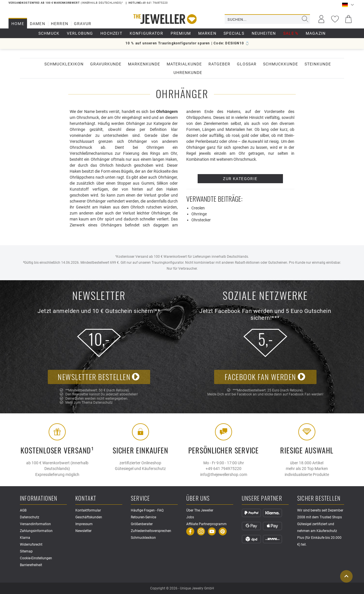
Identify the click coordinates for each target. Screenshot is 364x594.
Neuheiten (264, 33)
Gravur (83, 24)
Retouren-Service (143, 517)
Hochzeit (111, 33)
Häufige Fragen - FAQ (147, 510)
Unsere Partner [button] (262, 499)
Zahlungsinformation (36, 531)
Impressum (84, 524)
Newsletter (83, 531)
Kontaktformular (88, 510)
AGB (23, 510)
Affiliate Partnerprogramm (206, 524)
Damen (38, 24)
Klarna (25, 538)
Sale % (291, 33)
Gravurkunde (106, 64)
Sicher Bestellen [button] (319, 499)
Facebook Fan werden (265, 377)
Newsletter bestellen (99, 377)
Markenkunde (144, 64)
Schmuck (49, 33)
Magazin (316, 33)
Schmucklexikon (64, 64)
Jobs (190, 517)
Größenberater (142, 524)
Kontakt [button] (86, 499)
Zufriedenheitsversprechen (151, 531)
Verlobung (80, 33)
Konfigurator (146, 33)
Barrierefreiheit (31, 565)
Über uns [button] (198, 499)
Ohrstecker (201, 220)
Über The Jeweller (200, 510)
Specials (234, 33)
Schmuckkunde (281, 64)
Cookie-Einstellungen (36, 558)
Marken (207, 33)
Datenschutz (103, 403)
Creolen (198, 208)
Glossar (247, 64)
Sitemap (26, 551)
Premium (181, 33)
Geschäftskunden (89, 517)
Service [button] (140, 499)
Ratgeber (219, 64)
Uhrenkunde (188, 73)
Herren (60, 24)
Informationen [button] (39, 499)
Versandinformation (35, 524)
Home (18, 24)
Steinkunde (318, 64)
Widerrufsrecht (31, 544)
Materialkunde (184, 64)
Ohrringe (199, 214)
